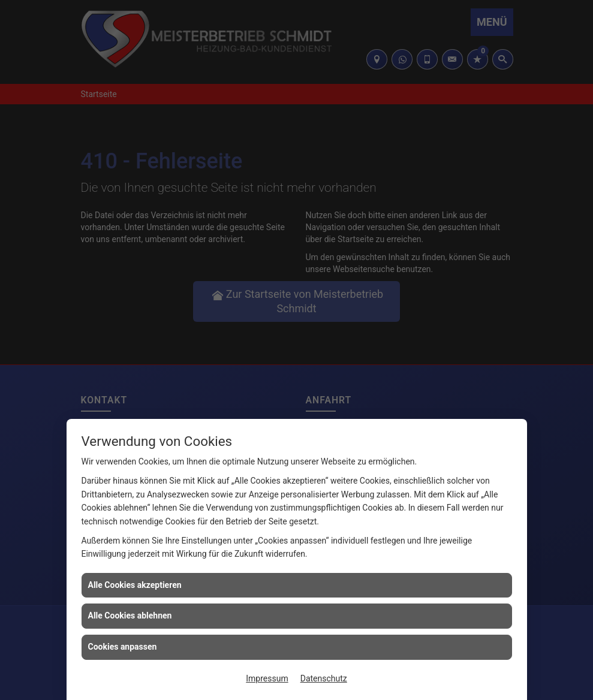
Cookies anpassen (123, 647)
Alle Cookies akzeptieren (135, 585)
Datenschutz (324, 678)
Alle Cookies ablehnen (130, 615)
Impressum (267, 678)
